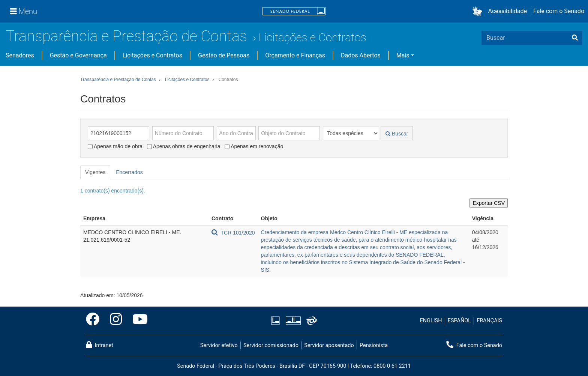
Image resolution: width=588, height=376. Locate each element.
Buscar (397, 134)
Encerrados (129, 172)
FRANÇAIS (489, 321)
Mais (403, 55)
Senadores (20, 55)
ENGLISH (431, 321)
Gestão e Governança (78, 55)
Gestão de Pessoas (224, 55)
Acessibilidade (508, 11)
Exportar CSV (489, 203)
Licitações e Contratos (312, 37)
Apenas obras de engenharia (184, 146)
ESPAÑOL (459, 321)
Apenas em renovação (254, 146)
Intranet (100, 345)
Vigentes (95, 172)
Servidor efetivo (219, 345)
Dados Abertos (361, 55)
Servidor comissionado (271, 345)
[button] (479, 11)
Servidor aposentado (329, 345)
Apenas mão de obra (115, 146)
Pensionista (374, 345)
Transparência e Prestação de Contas (126, 36)
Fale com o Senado (559, 11)
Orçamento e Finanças (295, 55)
